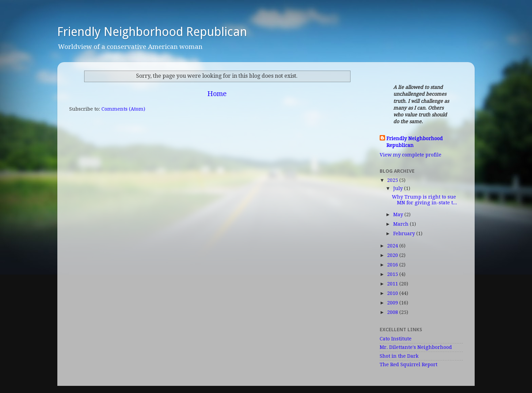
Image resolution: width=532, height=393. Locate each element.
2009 (393, 303)
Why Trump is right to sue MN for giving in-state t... (424, 200)
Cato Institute (396, 339)
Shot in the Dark (399, 356)
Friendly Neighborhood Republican (152, 32)
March (402, 224)
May (399, 214)
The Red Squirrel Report (408, 364)
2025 (393, 180)
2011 (393, 284)
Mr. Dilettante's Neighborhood (416, 347)
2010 (393, 293)
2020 (393, 255)
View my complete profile (411, 155)
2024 (393, 246)
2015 (393, 274)
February (405, 233)
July (399, 188)
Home (217, 94)
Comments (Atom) (123, 109)
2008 (393, 312)
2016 (393, 265)
